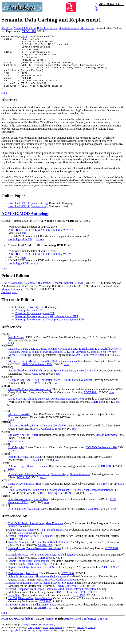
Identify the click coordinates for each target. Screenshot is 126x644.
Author (68, 630)
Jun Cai (13, 609)
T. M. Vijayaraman (12, 294)
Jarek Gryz (32, 584)
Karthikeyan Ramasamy (44, 600)
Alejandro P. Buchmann (37, 294)
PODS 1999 (108, 578)
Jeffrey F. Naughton (41, 547)
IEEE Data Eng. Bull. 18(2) (55, 504)
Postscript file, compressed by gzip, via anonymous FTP (47, 327)
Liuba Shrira (33, 495)
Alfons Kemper (17, 477)
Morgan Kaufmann (12, 300)
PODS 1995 (23, 488)
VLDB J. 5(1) (32, 471)
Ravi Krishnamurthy (41, 381)
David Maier (58, 410)
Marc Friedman (54, 534)
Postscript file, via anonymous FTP (35, 324)
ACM (46, 638)
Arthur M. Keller (18, 468)
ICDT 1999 (68, 584)
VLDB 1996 (29, 31)
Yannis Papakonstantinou (98, 501)
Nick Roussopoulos (40, 400)
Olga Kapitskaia (17, 541)
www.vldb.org (40, 214)
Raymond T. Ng (37, 541)
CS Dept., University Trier (30, 318)
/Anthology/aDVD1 (19, 274)
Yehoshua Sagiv (60, 485)
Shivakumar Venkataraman (51, 587)
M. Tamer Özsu (40, 553)
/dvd (37, 274)
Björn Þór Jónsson (47, 28)
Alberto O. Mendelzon (37, 485)
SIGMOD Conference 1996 (45, 440)
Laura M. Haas (17, 559)
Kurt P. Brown (16, 348)
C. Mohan (57, 294)
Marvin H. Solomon (51, 363)
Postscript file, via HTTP (29, 321)
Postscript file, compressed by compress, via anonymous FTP (50, 330)
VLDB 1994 (104, 477)
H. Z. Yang (14, 520)
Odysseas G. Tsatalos (88, 363)
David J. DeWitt (38, 360)
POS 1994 (103, 495)
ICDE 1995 (38, 385)
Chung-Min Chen (18, 400)
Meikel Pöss (48, 615)
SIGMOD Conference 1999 (39, 575)
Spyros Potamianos (64, 381)
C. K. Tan (69, 363)
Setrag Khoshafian (42, 391)
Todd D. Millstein (18, 534)
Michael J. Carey (18, 360)
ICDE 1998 (79, 606)
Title (77, 630)
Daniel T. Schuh (30, 363)
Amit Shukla (65, 600)
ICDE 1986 (34, 394)
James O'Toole (17, 495)
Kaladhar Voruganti (19, 553)
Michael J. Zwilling (19, 366)
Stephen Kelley (61, 501)
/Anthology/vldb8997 (20, 250)
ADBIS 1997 (45, 619)
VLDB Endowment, (45, 636)
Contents (6, 303)
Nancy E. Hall (79, 360)
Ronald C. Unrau (60, 553)
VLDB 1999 (45, 556)
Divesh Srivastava (69, 28)
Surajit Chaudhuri (18, 381)
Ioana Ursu (55, 559)
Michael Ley (30, 641)
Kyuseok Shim (85, 381)
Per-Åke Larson (31, 520)
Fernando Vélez (75, 410)
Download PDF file (19, 214)
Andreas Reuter (28, 446)
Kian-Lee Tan (26, 609)
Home (49, 630)
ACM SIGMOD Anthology (25, 224)
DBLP (24, 37)
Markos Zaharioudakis (64, 372)
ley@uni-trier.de (44, 641)
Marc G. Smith (62, 391)
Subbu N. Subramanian (21, 587)
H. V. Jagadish (16, 458)
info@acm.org (56, 638)
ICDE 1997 (45, 612)
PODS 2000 (15, 537)
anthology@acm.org (87, 638)
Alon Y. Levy (16, 485)
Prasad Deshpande (19, 547)
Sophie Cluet (16, 578)
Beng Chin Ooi (43, 609)
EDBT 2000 (24, 544)
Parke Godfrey (16, 584)
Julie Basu (34, 468)
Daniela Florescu (18, 565)
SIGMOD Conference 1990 (101, 458)
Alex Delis (77, 501)
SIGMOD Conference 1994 (88, 366)
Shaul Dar (7, 28)
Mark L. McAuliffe (99, 360)
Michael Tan (87, 28)
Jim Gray (13, 446)
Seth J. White (108, 363)
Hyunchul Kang (40, 510)
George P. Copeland (19, 391)
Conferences (89, 630)
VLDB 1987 (93, 520)
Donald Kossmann (64, 436)
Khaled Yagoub (66, 565)
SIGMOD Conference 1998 (60, 590)
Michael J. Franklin (25, 28)
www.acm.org (40, 217)
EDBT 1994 (91, 403)
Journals (103, 630)
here (24, 244)
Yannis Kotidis (17, 572)
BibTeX (4, 104)
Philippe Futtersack (39, 410)
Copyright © (27, 636)
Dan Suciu (51, 565)
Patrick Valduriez (81, 391)
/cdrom (40, 250)
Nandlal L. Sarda (74, 294)
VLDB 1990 (97, 413)
